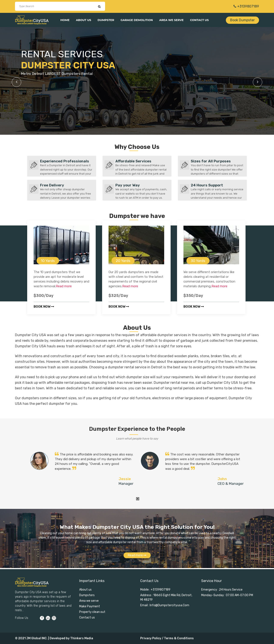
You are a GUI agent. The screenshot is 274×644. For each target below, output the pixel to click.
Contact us (199, 20)
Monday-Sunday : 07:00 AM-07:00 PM (227, 595)
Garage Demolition (137, 20)
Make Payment (90, 606)
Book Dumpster (242, 20)
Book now (44, 307)
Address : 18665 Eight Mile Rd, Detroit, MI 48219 (166, 597)
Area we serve (171, 20)
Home (65, 20)
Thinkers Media (82, 638)
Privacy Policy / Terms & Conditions (167, 638)
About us (84, 20)
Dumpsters (87, 595)
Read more (64, 286)
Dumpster (106, 20)
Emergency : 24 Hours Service (222, 590)
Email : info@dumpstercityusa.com (165, 605)
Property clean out (92, 612)
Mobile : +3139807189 (155, 590)
